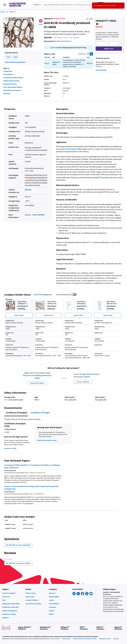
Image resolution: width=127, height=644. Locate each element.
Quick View (19, 315)
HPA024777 (66, 83)
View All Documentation (15, 62)
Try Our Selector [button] (83, 382)
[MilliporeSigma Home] (18, 5)
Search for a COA (10, 448)
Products (3, 12)
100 (26, 123)
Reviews (7, 93)
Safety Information (11, 81)
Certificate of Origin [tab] (40, 413)
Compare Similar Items (13, 78)
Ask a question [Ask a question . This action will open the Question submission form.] (74, 38)
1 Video (41, 22)
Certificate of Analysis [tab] (17, 413)
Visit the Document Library (47, 440)
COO (15, 57)
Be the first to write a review (19, 564)
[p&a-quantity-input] (109, 44)
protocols (105, 178)
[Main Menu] (5, 5)
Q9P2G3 (28, 190)
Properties (8, 71)
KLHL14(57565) (39, 215)
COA (8, 57)
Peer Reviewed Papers (13, 87)
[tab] (5, 12)
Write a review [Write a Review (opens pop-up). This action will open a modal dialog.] (62, 38)
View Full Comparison (43, 295)
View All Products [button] (37, 383)
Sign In (53, 47)
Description (8, 74)
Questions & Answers (12, 90)
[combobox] (68, 5)
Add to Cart (109, 49)
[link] (13, 593)
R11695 (7, 432)
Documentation (10, 84)
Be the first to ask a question (18, 545)
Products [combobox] (37, 5)
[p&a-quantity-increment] (120, 44)
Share (90, 19)
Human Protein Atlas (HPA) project (73, 149)
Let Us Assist (101, 70)
